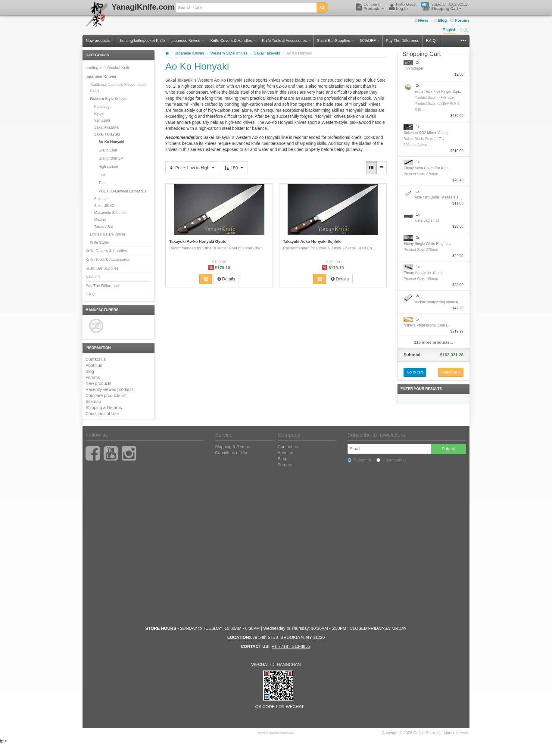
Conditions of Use (102, 414)
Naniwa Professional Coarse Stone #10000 (438, 325)
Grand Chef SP (111, 158)
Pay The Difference (402, 41)
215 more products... (433, 342)
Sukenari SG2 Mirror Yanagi (426, 133)
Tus (101, 183)
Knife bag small (427, 220)
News (421, 20)
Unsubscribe (391, 460)
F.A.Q (431, 41)
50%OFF (370, 41)
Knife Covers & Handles (233, 41)
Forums (460, 20)
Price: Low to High (192, 168)
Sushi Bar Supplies (335, 41)
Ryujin (99, 114)
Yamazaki (102, 120)
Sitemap (93, 401)
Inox (102, 175)
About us (94, 365)
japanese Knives (188, 41)
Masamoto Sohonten (111, 213)
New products (98, 41)
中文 (464, 30)
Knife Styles (99, 242)
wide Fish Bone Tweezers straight (441, 197)
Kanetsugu (103, 107)
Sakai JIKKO (104, 206)
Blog (440, 20)
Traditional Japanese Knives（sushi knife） (118, 88)
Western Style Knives (108, 99)
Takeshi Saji (104, 227)
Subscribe (360, 460)
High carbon (108, 167)
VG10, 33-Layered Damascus (122, 191)
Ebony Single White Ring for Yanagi (432, 244)
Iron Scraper (413, 68)
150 (234, 168)
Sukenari (101, 199)
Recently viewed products (110, 389)
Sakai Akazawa (106, 127)
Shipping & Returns (104, 408)
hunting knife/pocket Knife (142, 41)
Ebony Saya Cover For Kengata (429, 168)
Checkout (451, 372)
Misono (100, 220)
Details (226, 279)
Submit (448, 449)
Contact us (96, 359)
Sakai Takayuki (107, 134)
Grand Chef (108, 150)
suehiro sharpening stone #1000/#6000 (446, 302)
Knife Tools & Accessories (286, 41)
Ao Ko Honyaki (111, 142)
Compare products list (106, 395)
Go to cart (415, 372)
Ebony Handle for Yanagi (423, 273)
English (450, 30)
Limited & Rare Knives (108, 234)
